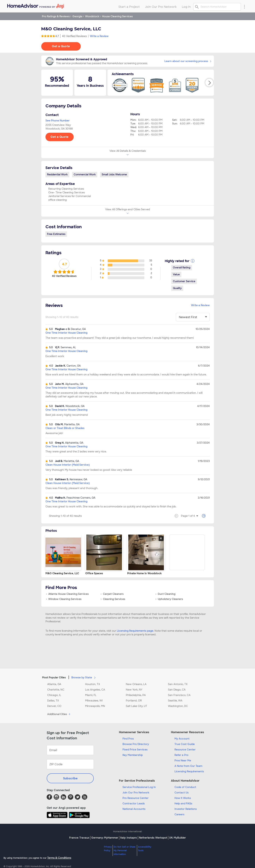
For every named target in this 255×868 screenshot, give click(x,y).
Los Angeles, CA (95, 690)
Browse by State (84, 677)
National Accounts (134, 809)
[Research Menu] (244, 7)
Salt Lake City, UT (136, 706)
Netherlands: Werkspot (153, 838)
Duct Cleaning (167, 594)
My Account (182, 739)
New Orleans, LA (136, 684)
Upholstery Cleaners (170, 599)
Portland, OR (134, 701)
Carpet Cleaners (113, 594)
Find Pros (128, 739)
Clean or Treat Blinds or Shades (65, 428)
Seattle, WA (175, 701)
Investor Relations (186, 809)
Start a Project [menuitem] (129, 7)
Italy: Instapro (129, 838)
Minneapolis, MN (95, 706)
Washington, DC (178, 706)
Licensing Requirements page (135, 631)
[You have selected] (193, 317)
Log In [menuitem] (186, 7)
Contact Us (182, 793)
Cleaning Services (114, 599)
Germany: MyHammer (105, 838)
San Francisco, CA (179, 695)
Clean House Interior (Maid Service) (68, 465)
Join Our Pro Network (136, 793)
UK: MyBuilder (178, 838)
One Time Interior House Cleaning (66, 333)
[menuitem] (35, 5)
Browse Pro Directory (136, 744)
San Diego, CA (177, 690)
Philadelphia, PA (136, 695)
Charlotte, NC (56, 690)
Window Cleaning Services (65, 599)
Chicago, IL (54, 695)
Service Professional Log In (139, 787)
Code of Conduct (185, 787)
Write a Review (99, 36)
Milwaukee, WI (94, 701)
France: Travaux (79, 838)
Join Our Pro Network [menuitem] (161, 7)
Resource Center (185, 750)
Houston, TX (93, 684)
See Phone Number (58, 121)
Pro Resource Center (136, 798)
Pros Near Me (183, 760)
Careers (179, 814)
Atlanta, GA (54, 684)
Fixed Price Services (135, 750)
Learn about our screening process (188, 61)
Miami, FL (91, 695)
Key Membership (133, 755)
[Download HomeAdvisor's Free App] (58, 815)
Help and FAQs (183, 803)
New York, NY (134, 690)
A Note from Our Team (188, 766)
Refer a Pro (181, 755)
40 (74, 36)
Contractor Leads (134, 803)
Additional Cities (59, 714)
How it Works (183, 798)
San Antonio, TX (178, 684)
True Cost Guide (185, 744)
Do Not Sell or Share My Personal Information (125, 851)
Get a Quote (61, 46)
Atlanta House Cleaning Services (68, 594)
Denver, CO (54, 706)
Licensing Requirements (189, 771)
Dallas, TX (53, 701)
